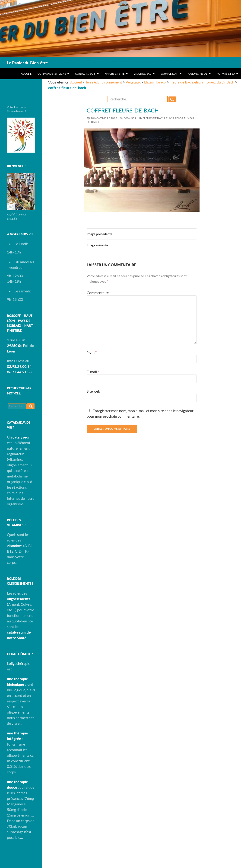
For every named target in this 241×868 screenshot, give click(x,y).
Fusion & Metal (197, 74)
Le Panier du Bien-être (27, 63)
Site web (93, 391)
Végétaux (133, 82)
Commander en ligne (52, 74)
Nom (92, 352)
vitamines (15, 546)
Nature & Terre (115, 74)
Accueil (26, 74)
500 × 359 (130, 118)
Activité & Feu (226, 74)
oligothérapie (19, 663)
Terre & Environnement (104, 82)
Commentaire (99, 293)
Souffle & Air (169, 74)
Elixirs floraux (155, 82)
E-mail (93, 372)
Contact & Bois (85, 74)
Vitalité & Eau (143, 74)
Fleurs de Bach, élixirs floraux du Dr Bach (202, 82)
